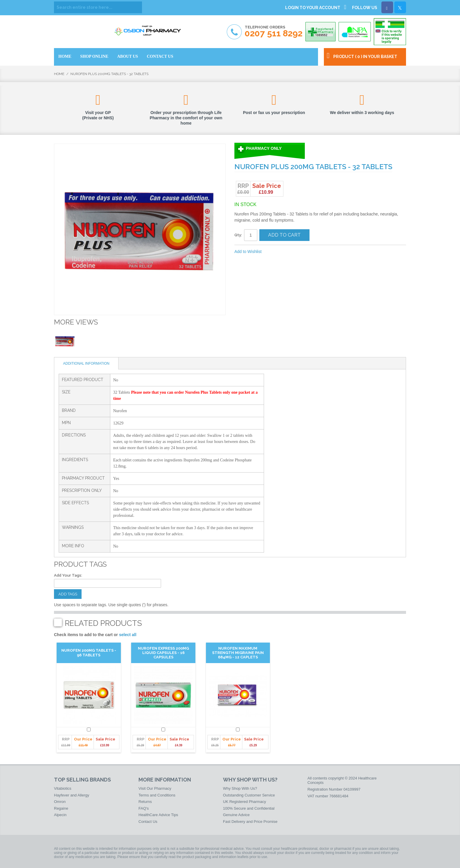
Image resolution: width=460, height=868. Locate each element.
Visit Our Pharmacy (155, 788)
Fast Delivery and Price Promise (250, 822)
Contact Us (148, 822)
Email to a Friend (274, 252)
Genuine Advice (236, 815)
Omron (60, 802)
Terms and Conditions (157, 795)
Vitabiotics (63, 788)
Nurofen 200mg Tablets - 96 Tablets (89, 653)
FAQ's (144, 808)
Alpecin (60, 815)
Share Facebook (286, 252)
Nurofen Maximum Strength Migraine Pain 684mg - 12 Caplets (238, 653)
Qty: (238, 235)
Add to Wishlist (248, 252)
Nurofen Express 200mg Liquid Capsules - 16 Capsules (163, 653)
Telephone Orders (274, 32)
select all (128, 635)
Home (59, 74)
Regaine (61, 808)
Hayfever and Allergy (72, 795)
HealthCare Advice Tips (158, 815)
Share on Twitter (297, 252)
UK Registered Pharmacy (245, 802)
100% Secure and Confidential (249, 808)
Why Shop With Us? (240, 788)
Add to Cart (284, 235)
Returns (145, 802)
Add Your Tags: (68, 575)
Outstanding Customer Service (249, 795)
